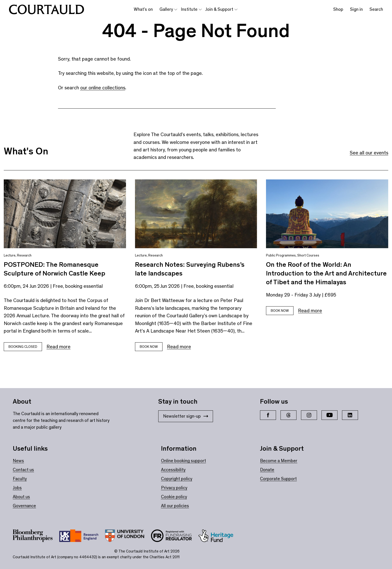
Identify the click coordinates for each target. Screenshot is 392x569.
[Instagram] (309, 415)
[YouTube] (329, 415)
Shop (338, 9)
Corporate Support (278, 479)
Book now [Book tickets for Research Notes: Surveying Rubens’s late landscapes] (149, 347)
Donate (267, 470)
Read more (58, 347)
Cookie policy (174, 497)
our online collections (103, 88)
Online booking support (183, 461)
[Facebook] (268, 415)
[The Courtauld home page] (46, 10)
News (18, 461)
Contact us (23, 470)
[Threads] (288, 415)
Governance (24, 506)
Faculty (20, 479)
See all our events (369, 153)
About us (21, 497)
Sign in (356, 9)
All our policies (175, 506)
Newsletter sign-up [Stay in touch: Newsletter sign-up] (186, 416)
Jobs (17, 488)
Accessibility (173, 470)
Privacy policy (174, 488)
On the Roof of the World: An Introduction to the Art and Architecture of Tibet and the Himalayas (326, 273)
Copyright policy (177, 479)
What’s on (143, 9)
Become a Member (279, 461)
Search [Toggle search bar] (376, 9)
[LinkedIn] (350, 415)
